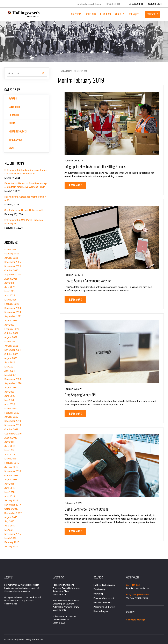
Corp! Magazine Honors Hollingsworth (24, 210)
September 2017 (13, 513)
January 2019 (11, 467)
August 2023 (11, 321)
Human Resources (18, 132)
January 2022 (11, 346)
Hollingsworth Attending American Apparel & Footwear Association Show (66, 588)
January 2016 (11, 547)
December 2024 (13, 308)
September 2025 (13, 275)
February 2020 (12, 413)
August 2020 (11, 388)
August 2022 (11, 337)
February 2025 (12, 304)
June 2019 (10, 446)
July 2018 (9, 484)
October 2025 (11, 270)
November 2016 (13, 534)
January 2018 (11, 501)
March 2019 (10, 459)
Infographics (15, 140)
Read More (75, 185)
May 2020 (9, 400)
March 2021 (10, 375)
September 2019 (13, 434)
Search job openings (136, 620)
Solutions (91, 14)
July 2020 (9, 392)
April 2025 (10, 295)
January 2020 (11, 417)
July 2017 (9, 521)
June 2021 (10, 362)
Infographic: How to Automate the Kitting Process (95, 166)
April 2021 (10, 371)
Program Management (104, 598)
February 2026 (12, 254)
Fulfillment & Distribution (104, 585)
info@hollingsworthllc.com (89, 4)
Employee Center (136, 4)
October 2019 (11, 429)
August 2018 (11, 480)
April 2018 (10, 496)
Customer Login (155, 4)
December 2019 (13, 421)
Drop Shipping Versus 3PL (80, 395)
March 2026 (10, 250)
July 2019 (9, 442)
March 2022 (10, 342)
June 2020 (10, 396)
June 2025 (10, 287)
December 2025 (13, 262)
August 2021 (11, 358)
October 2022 (11, 333)
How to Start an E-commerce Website (88, 281)
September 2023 (13, 316)
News (11, 148)
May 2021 (9, 367)
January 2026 (11, 258)
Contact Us (153, 14)
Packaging (98, 594)
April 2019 (10, 455)
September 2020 (13, 383)
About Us (120, 14)
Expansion (14, 115)
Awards (13, 99)
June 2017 (10, 526)
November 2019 (13, 425)
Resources (105, 14)
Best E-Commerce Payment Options (86, 509)
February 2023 (12, 329)
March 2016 (10, 538)
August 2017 (11, 517)
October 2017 (11, 509)
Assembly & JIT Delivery (104, 607)
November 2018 (13, 471)
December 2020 (13, 379)
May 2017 (9, 530)
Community (14, 107)
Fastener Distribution (103, 603)
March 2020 (10, 409)
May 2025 (9, 291)
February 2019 (12, 463)
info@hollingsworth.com (137, 595)
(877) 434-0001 (113, 4)
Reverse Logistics (102, 611)
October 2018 (11, 476)
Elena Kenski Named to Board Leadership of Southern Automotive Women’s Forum (66, 604)
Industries (76, 14)
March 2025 (10, 300)
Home (62, 71)
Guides (12, 123)
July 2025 (9, 283)
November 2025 (13, 266)
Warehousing (100, 589)
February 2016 (12, 542)
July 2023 (9, 325)
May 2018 (9, 492)
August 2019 (11, 438)
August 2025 (11, 279)
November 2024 (13, 312)
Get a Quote (134, 14)
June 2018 (10, 488)
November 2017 (13, 505)
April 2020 (10, 404)
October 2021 (11, 354)
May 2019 (9, 450)
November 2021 (13, 350)
